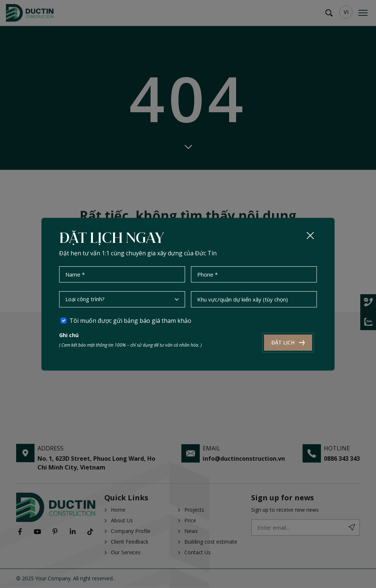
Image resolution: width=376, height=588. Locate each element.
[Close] (310, 235)
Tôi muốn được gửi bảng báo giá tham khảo (130, 320)
